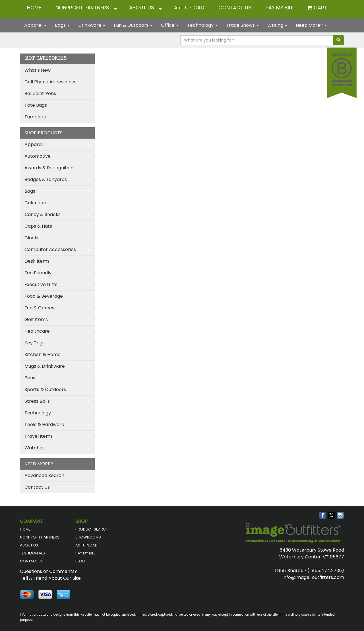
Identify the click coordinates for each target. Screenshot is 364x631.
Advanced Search (44, 475)
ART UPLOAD (189, 8)
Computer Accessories (50, 249)
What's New (38, 70)
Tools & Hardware (44, 425)
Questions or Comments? (48, 571)
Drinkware (92, 25)
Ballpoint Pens (40, 93)
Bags (62, 25)
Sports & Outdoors (45, 390)
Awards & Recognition (49, 168)
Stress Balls (37, 401)
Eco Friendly (38, 273)
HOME (34, 8)
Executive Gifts (41, 284)
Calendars (36, 203)
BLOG (80, 561)
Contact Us (37, 487)
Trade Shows (242, 25)
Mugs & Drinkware (45, 366)
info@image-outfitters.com (313, 577)
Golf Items (36, 319)
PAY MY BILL (85, 553)
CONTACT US (235, 8)
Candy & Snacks (43, 214)
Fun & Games (39, 308)
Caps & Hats (38, 226)
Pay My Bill (279, 8)
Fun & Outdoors (133, 25)
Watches (35, 448)
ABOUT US (142, 8)
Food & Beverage (44, 296)
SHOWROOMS (88, 537)
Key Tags (35, 343)
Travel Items (39, 436)
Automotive (38, 156)
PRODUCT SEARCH (92, 529)
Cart (320, 8)
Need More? (311, 25)
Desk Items (37, 261)
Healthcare (37, 331)
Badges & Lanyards (46, 179)
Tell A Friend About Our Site (50, 578)
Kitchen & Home (43, 354)
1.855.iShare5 (289, 571)
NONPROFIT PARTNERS (82, 8)
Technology (202, 25)
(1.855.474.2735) (326, 571)
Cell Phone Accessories (50, 82)
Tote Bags (36, 105)
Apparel (35, 25)
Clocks (32, 238)
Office (170, 25)
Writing (277, 25)
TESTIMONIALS (32, 553)
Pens (30, 378)
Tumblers (35, 117)
